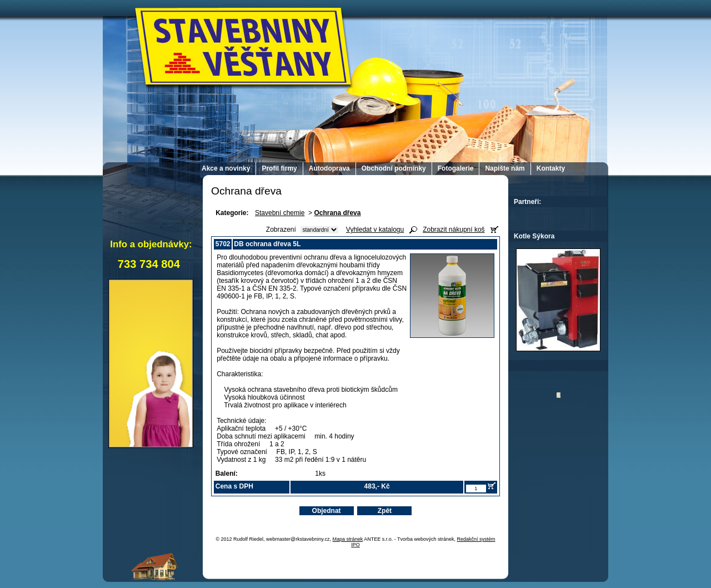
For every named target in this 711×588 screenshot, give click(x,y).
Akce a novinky (226, 168)
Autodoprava (329, 168)
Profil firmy (279, 168)
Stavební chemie (280, 213)
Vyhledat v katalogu (375, 230)
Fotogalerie (456, 168)
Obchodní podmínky (394, 168)
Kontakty (551, 168)
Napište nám (505, 168)
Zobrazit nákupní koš (454, 230)
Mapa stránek (348, 539)
